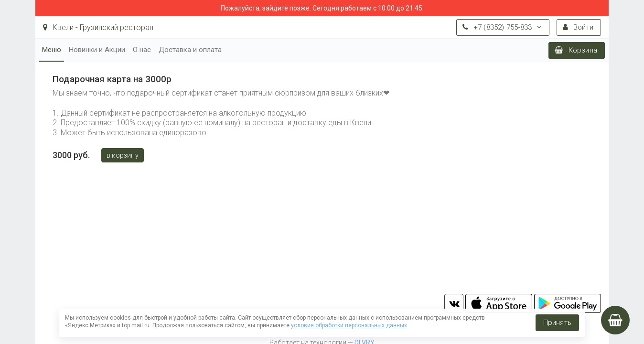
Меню (52, 50)
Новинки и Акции (97, 50)
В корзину (123, 155)
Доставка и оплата (190, 50)
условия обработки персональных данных (349, 325)
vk (454, 303)
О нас (142, 50)
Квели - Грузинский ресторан (98, 27)
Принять (557, 322)
